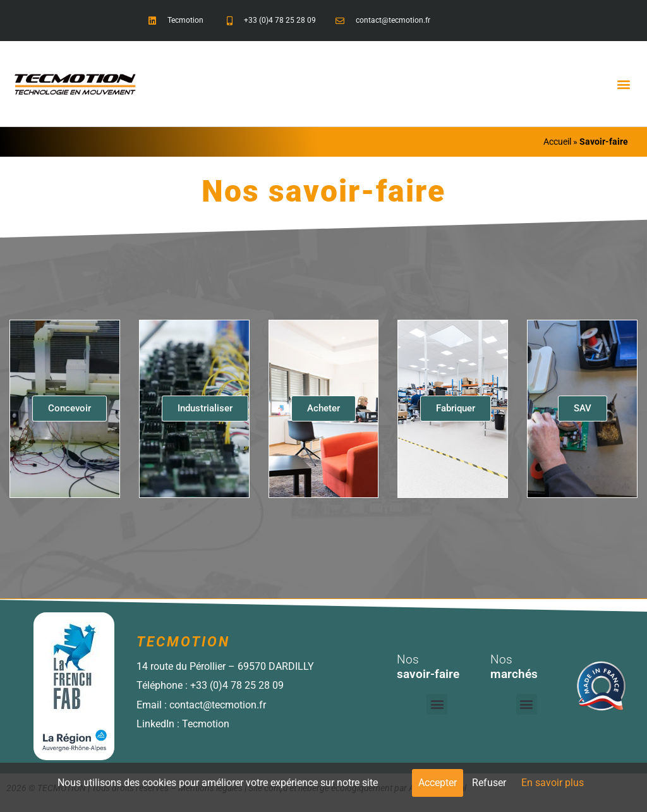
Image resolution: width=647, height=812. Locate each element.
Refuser (489, 783)
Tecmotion (206, 724)
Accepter (438, 783)
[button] (624, 84)
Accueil (557, 142)
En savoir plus (553, 783)
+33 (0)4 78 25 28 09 (237, 685)
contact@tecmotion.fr (218, 705)
